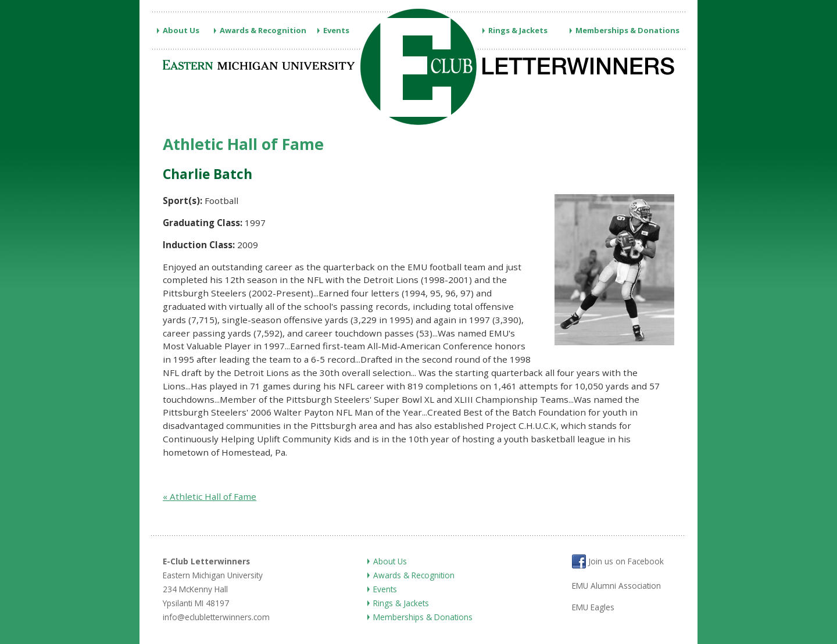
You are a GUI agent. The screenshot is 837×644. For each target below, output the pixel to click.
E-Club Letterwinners (206, 561)
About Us (181, 30)
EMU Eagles (593, 607)
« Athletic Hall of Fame (210, 496)
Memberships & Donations (627, 30)
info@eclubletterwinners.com (216, 617)
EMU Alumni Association (616, 586)
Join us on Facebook (618, 561)
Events (336, 30)
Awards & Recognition (263, 30)
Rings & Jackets (518, 30)
